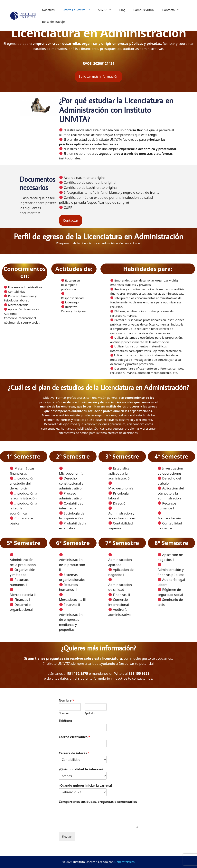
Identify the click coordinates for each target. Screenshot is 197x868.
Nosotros (48, 10)
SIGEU (107, 10)
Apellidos (90, 713)
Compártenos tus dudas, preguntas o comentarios (98, 802)
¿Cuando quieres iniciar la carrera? (86, 786)
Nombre (66, 700)
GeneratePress (124, 862)
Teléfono (66, 721)
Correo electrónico (74, 737)
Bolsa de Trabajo (53, 22)
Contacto (173, 10)
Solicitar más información (99, 76)
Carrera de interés (74, 753)
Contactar (71, 220)
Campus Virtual (144, 10)
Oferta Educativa (78, 10)
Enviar (67, 837)
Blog (122, 10)
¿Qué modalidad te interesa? (81, 769)
